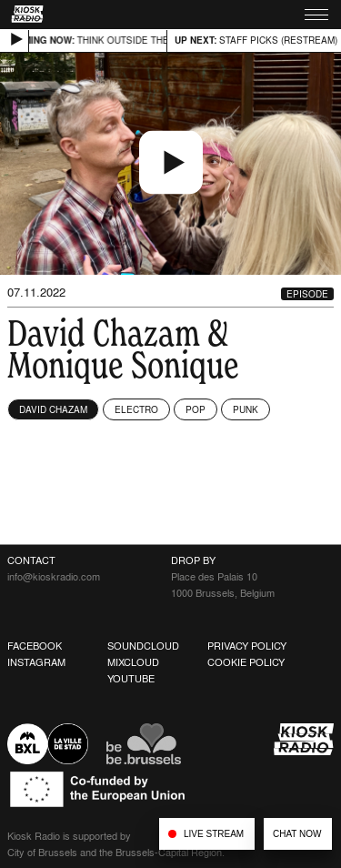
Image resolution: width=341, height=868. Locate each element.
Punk (246, 409)
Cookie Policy (246, 662)
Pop (196, 409)
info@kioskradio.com (54, 577)
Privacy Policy (247, 646)
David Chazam (53, 409)
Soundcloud (143, 646)
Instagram (36, 662)
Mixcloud (133, 662)
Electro (136, 409)
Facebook (35, 646)
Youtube (131, 679)
